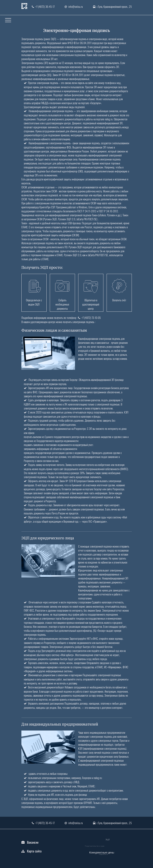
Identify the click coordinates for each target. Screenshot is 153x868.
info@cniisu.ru (74, 6)
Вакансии (33, 842)
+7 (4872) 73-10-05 (89, 318)
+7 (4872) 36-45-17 (43, 6)
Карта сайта (34, 851)
